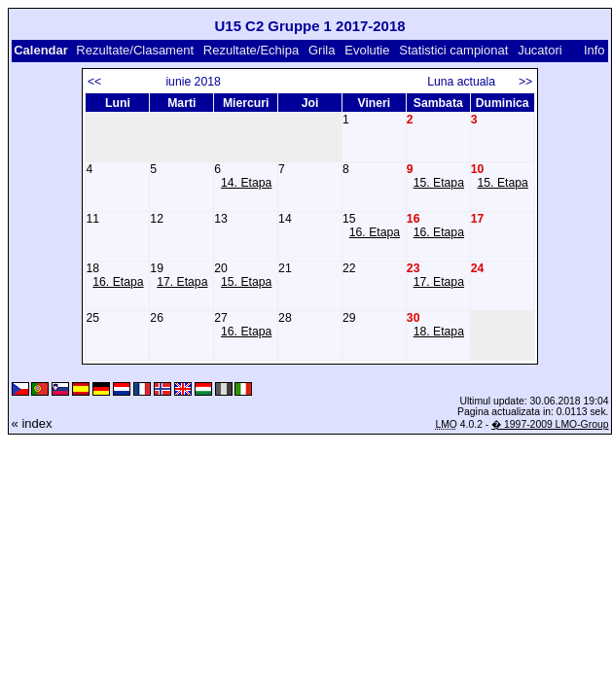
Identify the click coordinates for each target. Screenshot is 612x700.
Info (594, 50)
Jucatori (540, 50)
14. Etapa (246, 183)
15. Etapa (439, 183)
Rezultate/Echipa (251, 50)
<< (94, 82)
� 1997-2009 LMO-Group (550, 424)
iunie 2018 (193, 82)
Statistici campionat (453, 50)
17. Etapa (182, 282)
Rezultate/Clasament (135, 50)
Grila (322, 50)
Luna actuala (469, 82)
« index (32, 423)
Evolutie (367, 50)
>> (525, 82)
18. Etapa (439, 332)
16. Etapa (375, 232)
